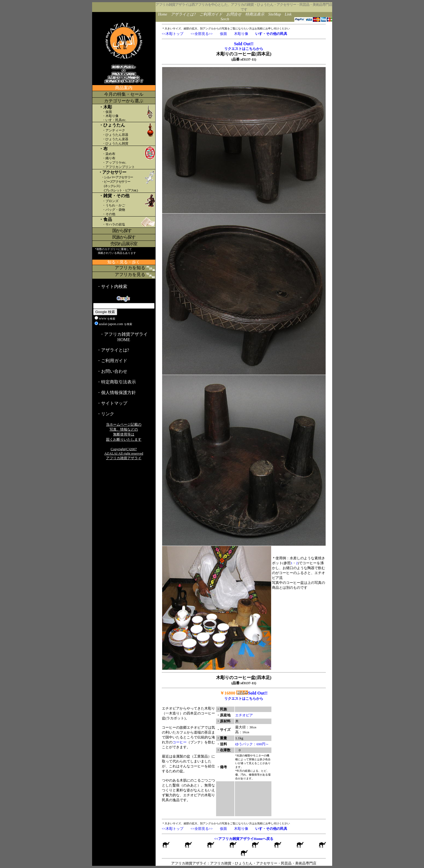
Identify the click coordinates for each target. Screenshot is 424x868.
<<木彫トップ (173, 34)
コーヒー (180, 742)
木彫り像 (241, 34)
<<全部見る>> (202, 34)
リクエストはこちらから (244, 49)
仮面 (223, 34)
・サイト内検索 (112, 286)
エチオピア (244, 715)
